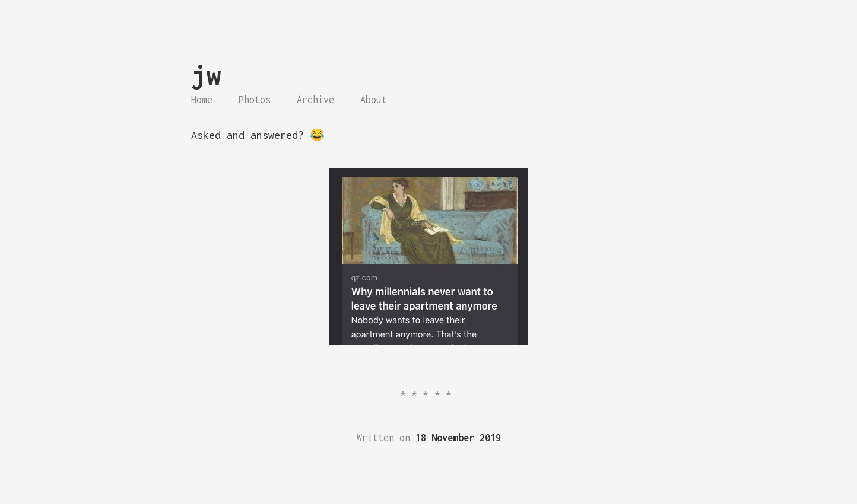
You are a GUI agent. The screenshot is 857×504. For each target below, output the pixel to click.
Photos (255, 100)
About (374, 100)
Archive (315, 100)
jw (206, 75)
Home (202, 100)
